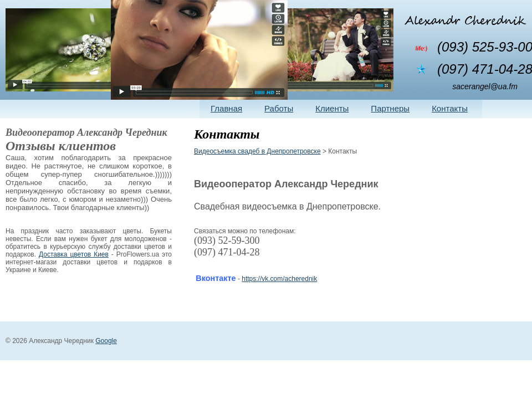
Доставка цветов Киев (74, 254)
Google (106, 341)
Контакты (450, 108)
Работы (279, 108)
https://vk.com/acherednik (279, 279)
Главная (226, 108)
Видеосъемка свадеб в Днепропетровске (257, 151)
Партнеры (390, 108)
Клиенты (332, 108)
